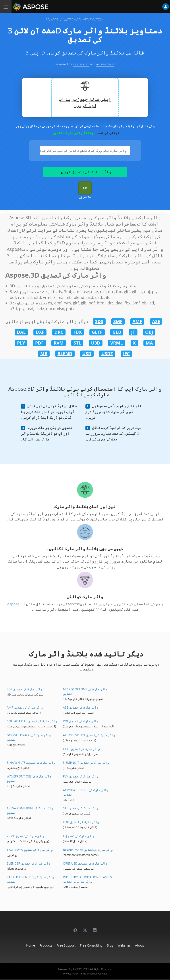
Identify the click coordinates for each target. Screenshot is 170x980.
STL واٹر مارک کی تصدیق (80, 808)
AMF (137, 321)
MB (44, 354)
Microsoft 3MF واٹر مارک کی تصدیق (85, 691)
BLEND (65, 354)
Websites (124, 945)
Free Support (66, 945)
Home (31, 945)
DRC (59, 332)
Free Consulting (91, 945)
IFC (126, 354)
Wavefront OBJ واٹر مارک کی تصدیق (29, 778)
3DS (99, 321)
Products (46, 945)
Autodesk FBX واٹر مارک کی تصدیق (89, 735)
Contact (102, 974)
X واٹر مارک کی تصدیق (79, 836)
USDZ (107, 354)
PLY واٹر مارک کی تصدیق (80, 776)
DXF (40, 332)
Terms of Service (88, 974)
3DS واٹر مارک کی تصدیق (24, 689)
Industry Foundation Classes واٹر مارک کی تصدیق (87, 879)
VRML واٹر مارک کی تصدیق (26, 836)
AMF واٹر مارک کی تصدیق (25, 707)
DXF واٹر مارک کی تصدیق (81, 721)
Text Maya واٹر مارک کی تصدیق (30, 850)
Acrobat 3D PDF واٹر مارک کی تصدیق (86, 792)
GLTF (97, 332)
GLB (117, 332)
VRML (116, 343)
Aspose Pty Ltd (68, 969)
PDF (39, 343)
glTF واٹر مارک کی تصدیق (81, 749)
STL (77, 343)
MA (149, 343)
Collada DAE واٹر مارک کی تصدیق (32, 721)
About (139, 945)
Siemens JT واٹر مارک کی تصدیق (86, 763)
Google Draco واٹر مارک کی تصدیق (29, 737)
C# (85, 188)
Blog (110, 945)
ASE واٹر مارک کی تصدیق (80, 707)
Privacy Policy (71, 974)
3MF (118, 321)
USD (87, 354)
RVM (59, 343)
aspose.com (81, 64)
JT (133, 332)
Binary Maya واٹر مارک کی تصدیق (88, 850)
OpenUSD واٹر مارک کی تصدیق (85, 863)
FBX (77, 332)
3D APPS (52, 19)
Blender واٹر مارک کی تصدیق (28, 863)
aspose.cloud (105, 64)
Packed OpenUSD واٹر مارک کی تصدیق (30, 879)
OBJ (149, 332)
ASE (156, 321)
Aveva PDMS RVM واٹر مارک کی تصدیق (30, 810)
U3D (96, 343)
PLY (21, 343)
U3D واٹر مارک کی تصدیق (81, 822)
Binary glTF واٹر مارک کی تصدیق (31, 763)
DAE (21, 332)
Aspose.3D (16, 604)
